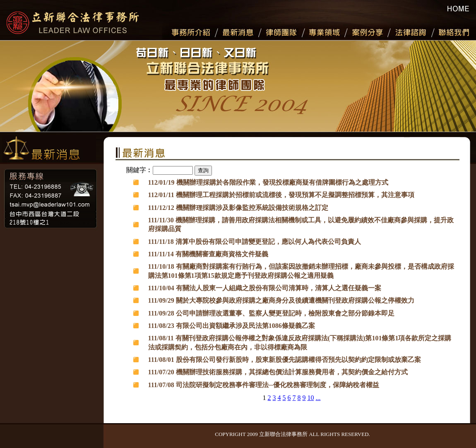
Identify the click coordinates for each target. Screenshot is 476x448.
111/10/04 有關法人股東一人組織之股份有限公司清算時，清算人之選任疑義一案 (265, 288)
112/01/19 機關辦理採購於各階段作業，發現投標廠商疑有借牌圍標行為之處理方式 (268, 182)
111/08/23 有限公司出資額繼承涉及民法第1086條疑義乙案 (232, 326)
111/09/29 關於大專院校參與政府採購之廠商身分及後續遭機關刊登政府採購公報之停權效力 (281, 300)
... (318, 398)
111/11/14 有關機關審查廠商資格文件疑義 (208, 254)
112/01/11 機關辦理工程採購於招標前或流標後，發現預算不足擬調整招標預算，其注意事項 (281, 195)
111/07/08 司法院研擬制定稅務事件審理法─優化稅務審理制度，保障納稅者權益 (264, 385)
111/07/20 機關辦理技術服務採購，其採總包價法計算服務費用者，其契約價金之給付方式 (278, 372)
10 (310, 398)
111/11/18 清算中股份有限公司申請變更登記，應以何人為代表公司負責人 (255, 242)
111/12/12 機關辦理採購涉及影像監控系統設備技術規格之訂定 (238, 208)
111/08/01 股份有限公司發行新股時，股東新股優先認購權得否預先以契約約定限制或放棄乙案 (285, 360)
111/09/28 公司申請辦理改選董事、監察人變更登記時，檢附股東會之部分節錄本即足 (271, 313)
